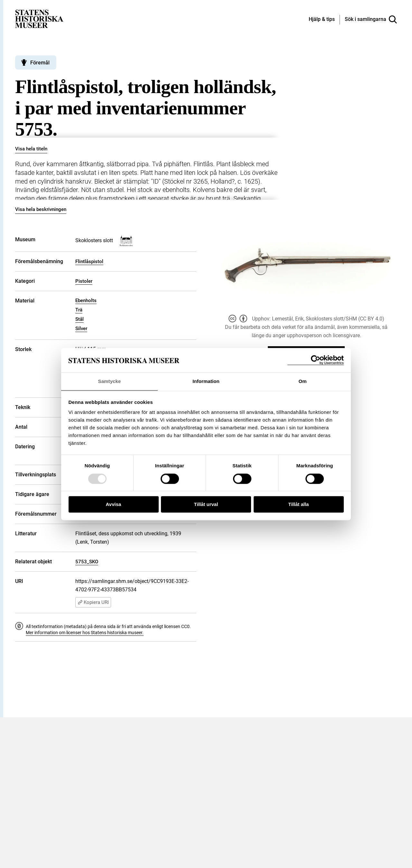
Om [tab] (302, 381)
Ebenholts (86, 300)
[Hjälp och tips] (322, 20)
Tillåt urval (206, 505)
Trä (79, 310)
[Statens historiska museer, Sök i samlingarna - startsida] (39, 19)
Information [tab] (206, 381)
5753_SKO (87, 562)
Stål (80, 319)
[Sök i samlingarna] (371, 20)
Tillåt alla (299, 505)
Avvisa (114, 505)
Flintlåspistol (89, 262)
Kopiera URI (93, 602)
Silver (81, 329)
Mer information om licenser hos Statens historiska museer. (85, 633)
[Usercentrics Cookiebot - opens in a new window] (316, 360)
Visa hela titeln (31, 149)
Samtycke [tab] (110, 381)
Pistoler (84, 281)
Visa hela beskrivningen (41, 209)
